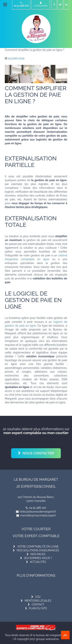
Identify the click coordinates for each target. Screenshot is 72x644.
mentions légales (38, 601)
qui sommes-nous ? (38, 558)
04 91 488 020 (21, 4)
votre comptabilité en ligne (38, 547)
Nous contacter (38, 453)
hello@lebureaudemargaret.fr (36, 512)
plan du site (38, 608)
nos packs (38, 554)
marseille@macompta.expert (36, 515)
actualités (38, 562)
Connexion (41, 4)
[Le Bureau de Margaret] (36, 29)
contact (38, 604)
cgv (38, 597)
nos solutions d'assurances (38, 550)
